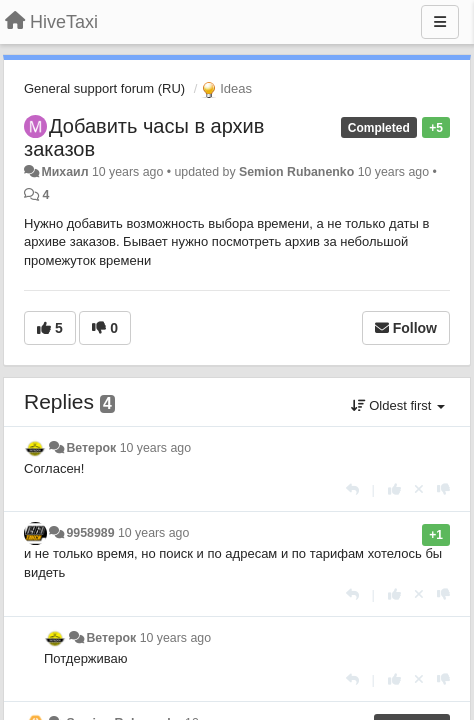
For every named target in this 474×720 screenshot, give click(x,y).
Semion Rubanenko (296, 172)
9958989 (90, 533)
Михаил (64, 172)
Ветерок (91, 448)
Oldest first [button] (398, 405)
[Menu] (440, 22)
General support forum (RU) (104, 88)
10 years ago (155, 448)
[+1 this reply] (394, 489)
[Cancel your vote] (419, 489)
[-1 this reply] (443, 489)
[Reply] (352, 489)
